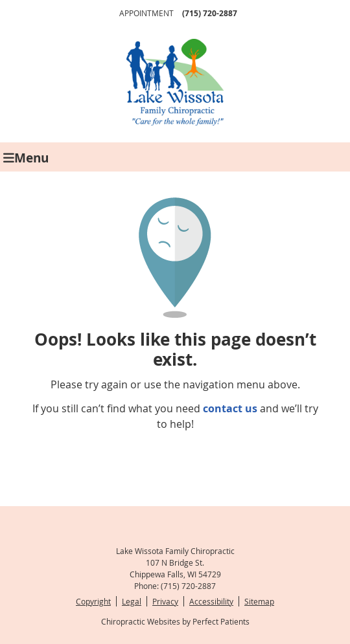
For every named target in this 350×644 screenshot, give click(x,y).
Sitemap (259, 601)
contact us (230, 408)
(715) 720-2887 (210, 13)
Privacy (165, 601)
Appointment (146, 13)
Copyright (93, 601)
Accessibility (211, 601)
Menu (26, 157)
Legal (132, 601)
